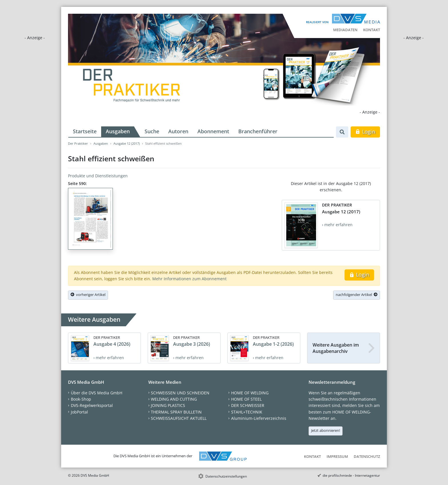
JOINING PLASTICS (168, 405)
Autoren (178, 131)
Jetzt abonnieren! (326, 430)
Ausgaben (118, 131)
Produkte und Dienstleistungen (98, 176)
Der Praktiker (78, 143)
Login (365, 132)
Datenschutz (367, 456)
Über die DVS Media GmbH (97, 393)
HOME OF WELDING (250, 393)
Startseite (85, 131)
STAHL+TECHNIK (247, 412)
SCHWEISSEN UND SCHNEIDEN (180, 393)
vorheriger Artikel (88, 295)
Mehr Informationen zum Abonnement (189, 279)
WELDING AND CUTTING (174, 399)
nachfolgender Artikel (357, 295)
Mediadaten (345, 30)
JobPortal (79, 412)
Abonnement (213, 131)
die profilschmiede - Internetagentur (351, 475)
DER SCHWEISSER (248, 405)
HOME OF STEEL (246, 399)
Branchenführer (258, 131)
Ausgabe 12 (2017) (127, 143)
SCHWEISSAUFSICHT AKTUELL (179, 418)
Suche (152, 131)
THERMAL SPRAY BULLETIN (176, 412)
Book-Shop (81, 399)
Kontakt (372, 30)
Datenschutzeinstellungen (226, 476)
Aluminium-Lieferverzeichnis (259, 418)
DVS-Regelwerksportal (92, 405)
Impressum (337, 456)
